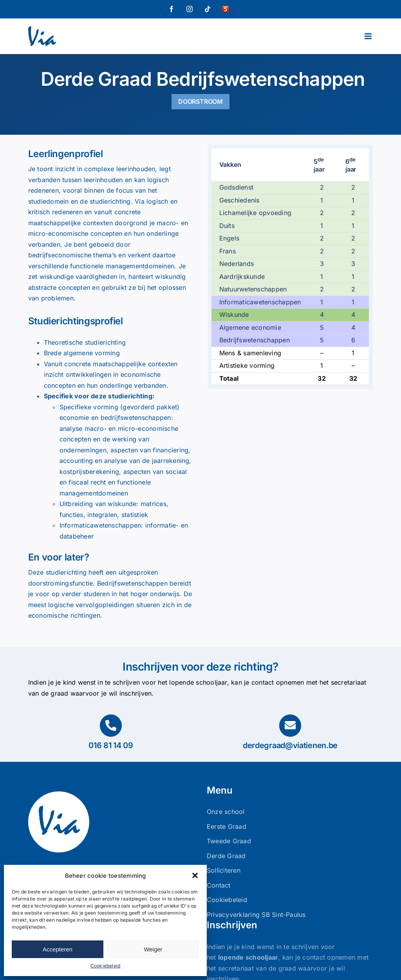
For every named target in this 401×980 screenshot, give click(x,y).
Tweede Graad (229, 841)
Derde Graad (226, 856)
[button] (195, 875)
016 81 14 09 (111, 745)
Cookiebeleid (106, 966)
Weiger (153, 949)
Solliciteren (224, 870)
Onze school (226, 812)
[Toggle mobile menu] (369, 36)
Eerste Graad (227, 826)
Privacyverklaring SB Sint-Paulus (256, 915)
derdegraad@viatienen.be (290, 745)
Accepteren (58, 949)
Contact (219, 885)
